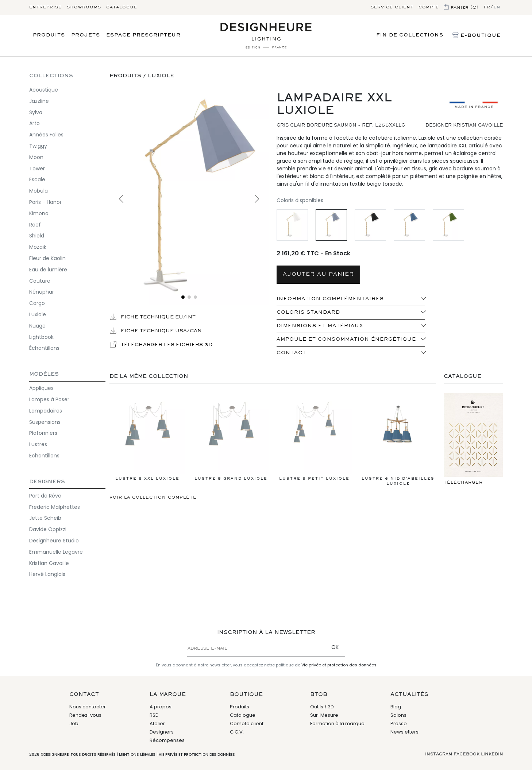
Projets (86, 35)
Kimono (39, 213)
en (497, 7)
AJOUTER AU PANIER (318, 274)
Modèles (44, 374)
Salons (398, 715)
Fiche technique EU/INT (153, 317)
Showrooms (84, 7)
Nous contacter (88, 707)
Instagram (439, 754)
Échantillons (44, 348)
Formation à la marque (337, 723)
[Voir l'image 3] (195, 297)
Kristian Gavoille (49, 563)
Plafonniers (43, 433)
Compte (429, 7)
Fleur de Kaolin (47, 258)
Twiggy (38, 146)
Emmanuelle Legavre (56, 552)
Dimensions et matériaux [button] (320, 326)
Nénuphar (42, 292)
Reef (35, 225)
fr (487, 7)
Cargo (37, 303)
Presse (399, 723)
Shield (37, 236)
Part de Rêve (45, 496)
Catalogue (122, 7)
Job (74, 723)
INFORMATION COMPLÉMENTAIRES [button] (330, 299)
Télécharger (463, 483)
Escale (37, 179)
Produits (49, 35)
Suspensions (45, 422)
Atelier (157, 723)
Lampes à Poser (49, 399)
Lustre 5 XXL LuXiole (147, 439)
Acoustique (44, 90)
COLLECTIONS (51, 76)
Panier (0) (461, 8)
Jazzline (39, 101)
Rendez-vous (85, 715)
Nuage (37, 326)
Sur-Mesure (324, 715)
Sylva (36, 112)
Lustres (38, 444)
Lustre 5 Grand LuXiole (231, 439)
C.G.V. (237, 732)
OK (335, 647)
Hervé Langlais (47, 574)
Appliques (41, 388)
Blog (396, 707)
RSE (154, 715)
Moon (36, 157)
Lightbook (41, 337)
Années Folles (46, 135)
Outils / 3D (322, 707)
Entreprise (45, 7)
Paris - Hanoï (45, 202)
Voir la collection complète (153, 498)
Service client (392, 7)
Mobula (38, 191)
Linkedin (492, 754)
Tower (37, 169)
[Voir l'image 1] (183, 297)
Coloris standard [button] (308, 313)
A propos (161, 707)
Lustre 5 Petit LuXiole (315, 439)
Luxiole (38, 314)
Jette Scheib (45, 518)
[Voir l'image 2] (189, 297)
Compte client (247, 723)
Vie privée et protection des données (339, 665)
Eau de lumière (48, 270)
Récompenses (167, 740)
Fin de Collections (410, 35)
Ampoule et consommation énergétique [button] (346, 340)
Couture (40, 281)
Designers (47, 482)
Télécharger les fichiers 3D (161, 344)
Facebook (467, 754)
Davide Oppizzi (48, 529)
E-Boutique (476, 36)
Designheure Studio (54, 541)
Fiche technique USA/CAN (156, 330)
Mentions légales (137, 754)
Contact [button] (291, 353)
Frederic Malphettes (55, 507)
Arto (34, 123)
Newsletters (404, 732)
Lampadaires (46, 411)
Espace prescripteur (143, 35)
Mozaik (38, 247)
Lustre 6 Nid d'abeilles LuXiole (398, 442)
